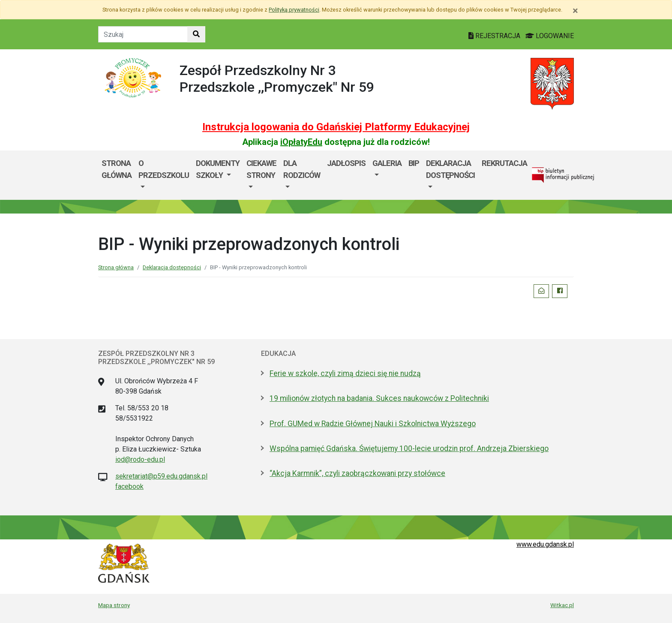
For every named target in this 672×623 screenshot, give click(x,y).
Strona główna (117, 169)
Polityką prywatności (294, 10)
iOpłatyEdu (301, 142)
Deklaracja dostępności (450, 169)
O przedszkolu (164, 169)
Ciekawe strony (261, 169)
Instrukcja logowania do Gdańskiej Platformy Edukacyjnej (336, 127)
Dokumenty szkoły (218, 169)
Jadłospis (346, 163)
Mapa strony (114, 605)
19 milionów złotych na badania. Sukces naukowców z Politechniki (379, 398)
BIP (414, 163)
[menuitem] (164, 175)
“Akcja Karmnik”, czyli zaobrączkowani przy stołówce (357, 473)
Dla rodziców (302, 169)
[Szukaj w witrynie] (196, 34)
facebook (129, 486)
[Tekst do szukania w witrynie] (143, 34)
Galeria (387, 163)
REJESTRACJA (495, 36)
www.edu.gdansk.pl (545, 544)
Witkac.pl (562, 605)
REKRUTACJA (504, 163)
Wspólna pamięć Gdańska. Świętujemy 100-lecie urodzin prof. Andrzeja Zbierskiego (409, 448)
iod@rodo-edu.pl (140, 459)
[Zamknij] (575, 11)
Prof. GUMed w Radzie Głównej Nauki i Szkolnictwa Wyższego (373, 424)
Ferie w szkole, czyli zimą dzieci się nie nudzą (345, 373)
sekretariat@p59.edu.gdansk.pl (161, 476)
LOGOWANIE (550, 36)
